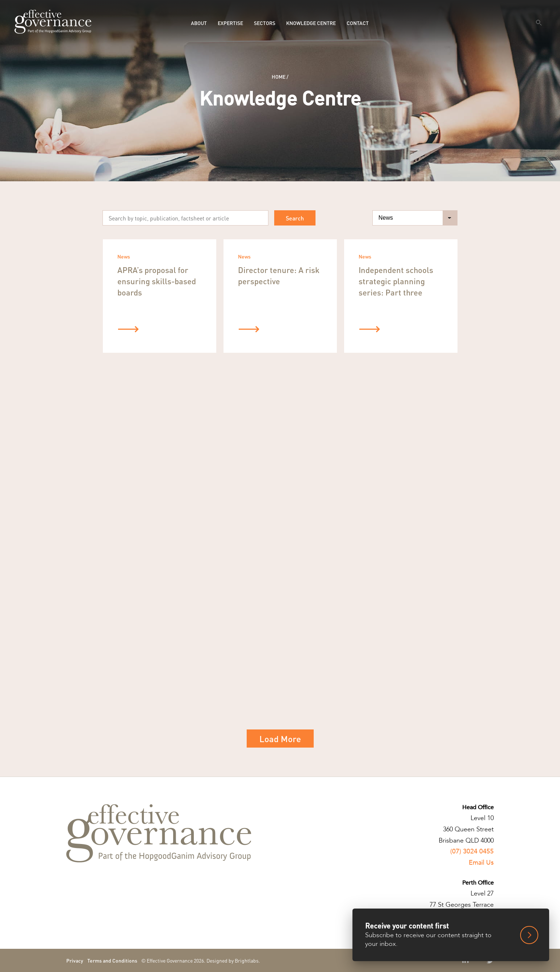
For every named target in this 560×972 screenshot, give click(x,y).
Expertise (230, 23)
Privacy (75, 960)
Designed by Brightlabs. (233, 960)
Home (279, 76)
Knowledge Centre (311, 23)
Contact (358, 23)
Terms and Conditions (112, 960)
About (199, 23)
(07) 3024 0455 (472, 851)
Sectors (265, 23)
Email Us (481, 863)
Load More (280, 739)
